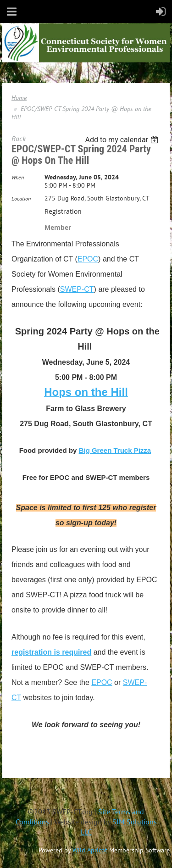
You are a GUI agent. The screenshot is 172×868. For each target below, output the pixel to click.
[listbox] (123, 140)
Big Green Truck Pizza (115, 450)
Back (19, 139)
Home (19, 98)
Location (21, 198)
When (18, 177)
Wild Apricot (90, 850)
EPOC (88, 259)
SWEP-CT (77, 289)
